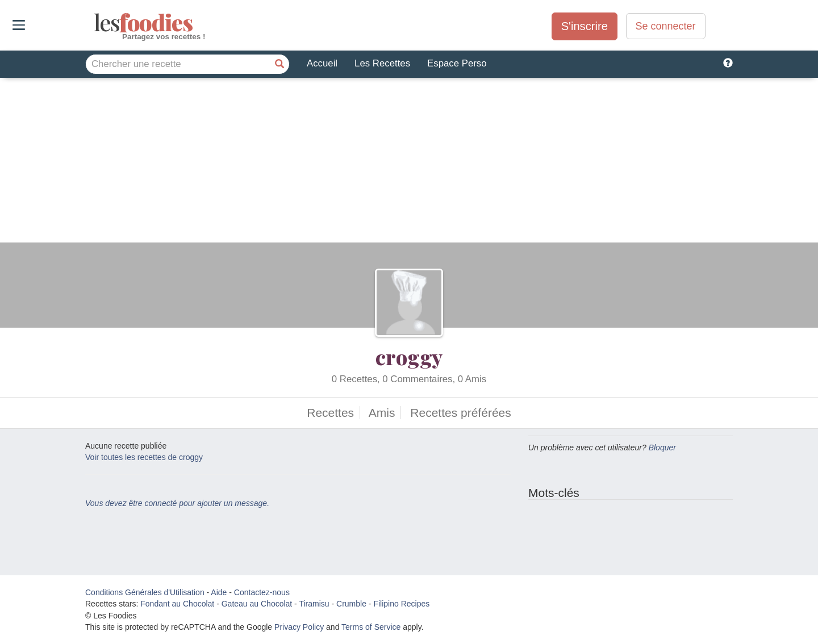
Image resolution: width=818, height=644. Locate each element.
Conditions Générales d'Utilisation (145, 592)
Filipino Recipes (401, 604)
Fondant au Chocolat (177, 604)
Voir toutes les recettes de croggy (144, 457)
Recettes (330, 413)
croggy (409, 357)
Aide (219, 592)
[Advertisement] (409, 163)
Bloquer (662, 448)
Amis (382, 413)
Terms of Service (371, 627)
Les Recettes (382, 63)
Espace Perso (457, 63)
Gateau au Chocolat (257, 604)
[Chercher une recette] (279, 64)
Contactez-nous (262, 592)
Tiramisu (314, 604)
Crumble (351, 604)
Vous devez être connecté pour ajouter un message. (177, 503)
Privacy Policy (299, 627)
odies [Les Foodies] (95, 23)
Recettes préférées (460, 413)
